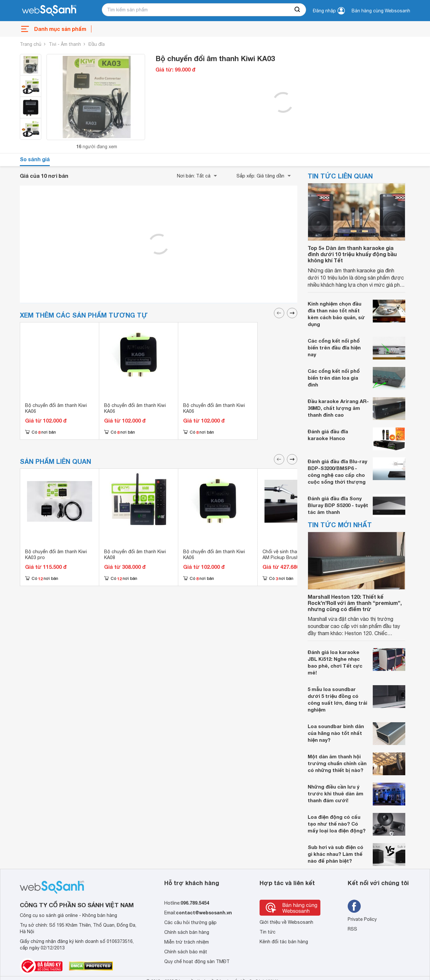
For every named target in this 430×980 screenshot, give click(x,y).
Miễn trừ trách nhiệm (187, 942)
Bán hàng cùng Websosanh (381, 11)
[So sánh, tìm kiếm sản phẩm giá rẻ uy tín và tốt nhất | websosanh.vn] (49, 11)
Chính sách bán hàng (187, 932)
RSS (352, 929)
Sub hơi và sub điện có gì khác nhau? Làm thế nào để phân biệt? (336, 854)
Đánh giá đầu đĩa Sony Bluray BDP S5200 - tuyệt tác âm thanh (338, 505)
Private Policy (362, 919)
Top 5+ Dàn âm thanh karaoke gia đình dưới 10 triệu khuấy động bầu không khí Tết (352, 254)
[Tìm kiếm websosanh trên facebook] (354, 906)
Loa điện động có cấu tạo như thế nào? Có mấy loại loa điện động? (337, 824)
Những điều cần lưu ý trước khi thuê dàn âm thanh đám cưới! (336, 793)
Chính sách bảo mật (186, 952)
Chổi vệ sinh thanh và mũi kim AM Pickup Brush (294, 555)
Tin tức (268, 932)
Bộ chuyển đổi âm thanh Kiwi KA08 (135, 555)
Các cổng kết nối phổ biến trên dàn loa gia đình (334, 378)
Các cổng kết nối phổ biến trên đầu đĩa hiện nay (334, 347)
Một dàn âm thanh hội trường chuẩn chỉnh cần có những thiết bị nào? (337, 763)
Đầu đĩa (97, 44)
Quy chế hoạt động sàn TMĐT (197, 961)
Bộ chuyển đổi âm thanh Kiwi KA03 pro (56, 555)
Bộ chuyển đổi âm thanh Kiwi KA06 (56, 408)
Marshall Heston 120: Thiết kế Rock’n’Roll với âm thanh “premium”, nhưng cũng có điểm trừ (355, 603)
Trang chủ (31, 44)
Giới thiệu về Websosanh (286, 922)
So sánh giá (35, 159)
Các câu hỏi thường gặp (190, 922)
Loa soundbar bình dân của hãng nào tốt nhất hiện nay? (336, 733)
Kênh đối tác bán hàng (284, 942)
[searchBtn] (298, 10)
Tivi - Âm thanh (65, 44)
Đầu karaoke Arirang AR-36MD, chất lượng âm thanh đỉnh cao (338, 408)
